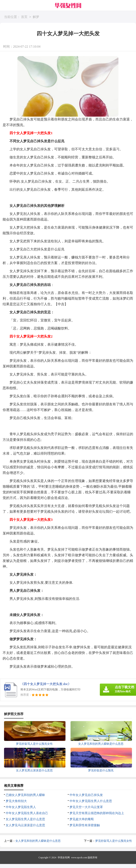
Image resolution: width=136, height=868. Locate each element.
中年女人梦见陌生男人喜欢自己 (27, 813)
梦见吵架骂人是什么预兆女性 (114, 841)
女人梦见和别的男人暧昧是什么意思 (38, 841)
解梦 (36, 17)
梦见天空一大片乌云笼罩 (86, 807)
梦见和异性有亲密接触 (85, 825)
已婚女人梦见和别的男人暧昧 (25, 795)
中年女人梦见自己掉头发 (86, 795)
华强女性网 (64, 858)
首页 (24, 17)
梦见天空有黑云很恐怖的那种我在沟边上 (97, 813)
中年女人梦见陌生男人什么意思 (91, 801)
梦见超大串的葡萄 (82, 819)
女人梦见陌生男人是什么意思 (25, 819)
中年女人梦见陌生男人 (21, 807)
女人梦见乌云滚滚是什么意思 (25, 825)
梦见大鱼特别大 (16, 801)
